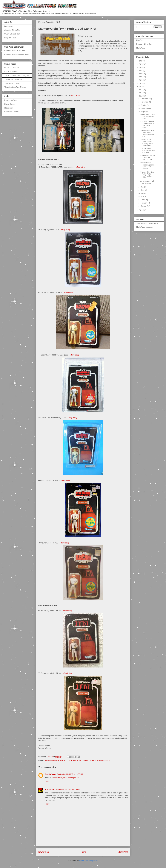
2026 (141, 61)
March (143, 200)
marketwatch (101, 760)
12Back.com (9, 108)
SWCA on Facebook (12, 68)
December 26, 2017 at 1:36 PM (68, 789)
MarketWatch (141, 48)
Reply (47, 781)
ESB (79, 760)
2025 (141, 64)
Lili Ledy (85, 760)
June (143, 190)
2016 (141, 93)
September (145, 108)
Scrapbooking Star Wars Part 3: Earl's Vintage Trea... (147, 175)
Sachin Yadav (51, 774)
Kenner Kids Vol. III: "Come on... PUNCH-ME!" (148, 158)
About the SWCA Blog (12, 30)
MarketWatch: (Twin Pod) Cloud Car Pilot (148, 116)
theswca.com (9, 26)
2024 (141, 67)
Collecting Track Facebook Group (16, 55)
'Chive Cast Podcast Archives (147, 223)
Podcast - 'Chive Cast (144, 44)
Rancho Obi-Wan (11, 100)
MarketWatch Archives (144, 227)
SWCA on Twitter (10, 72)
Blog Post (140, 40)
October (144, 105)
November (145, 102)
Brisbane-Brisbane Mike (54, 760)
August (144, 112)
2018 (141, 86)
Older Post (123, 852)
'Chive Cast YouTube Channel (15, 87)
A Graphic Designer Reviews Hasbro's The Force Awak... (148, 124)
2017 (141, 90)
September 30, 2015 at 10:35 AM (70, 774)
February (144, 203)
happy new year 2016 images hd (66, 778)
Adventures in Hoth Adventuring (147, 182)
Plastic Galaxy (10, 104)
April (143, 197)
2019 (141, 83)
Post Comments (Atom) (88, 861)
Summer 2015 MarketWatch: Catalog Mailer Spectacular (147, 143)
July (143, 187)
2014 (141, 210)
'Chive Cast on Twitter (12, 83)
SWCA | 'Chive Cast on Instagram (17, 76)
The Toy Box (50, 789)
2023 (141, 71)
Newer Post (44, 852)
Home (84, 852)
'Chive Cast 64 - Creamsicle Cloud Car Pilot (148, 151)
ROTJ (109, 760)
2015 (141, 96)
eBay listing (76, 95)
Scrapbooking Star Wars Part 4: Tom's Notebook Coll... (147, 134)
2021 (141, 77)
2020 (141, 80)
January (144, 206)
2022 (141, 74)
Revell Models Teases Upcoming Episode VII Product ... (148, 166)
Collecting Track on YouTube (15, 51)
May (143, 193)
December (145, 99)
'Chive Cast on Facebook (13, 79)
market (92, 760)
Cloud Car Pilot (70, 760)
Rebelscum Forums (11, 112)
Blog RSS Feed (10, 38)
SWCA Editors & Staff (12, 34)
